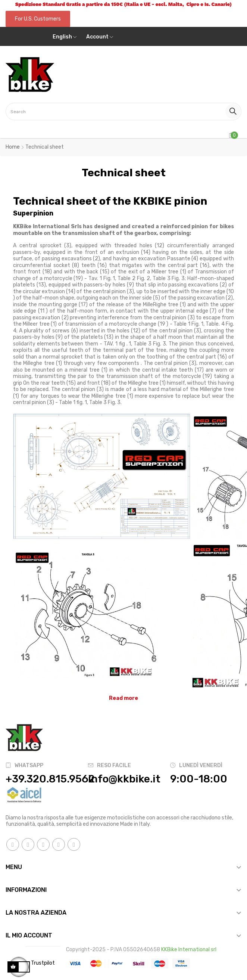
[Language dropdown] (65, 37)
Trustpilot (43, 963)
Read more (123, 698)
